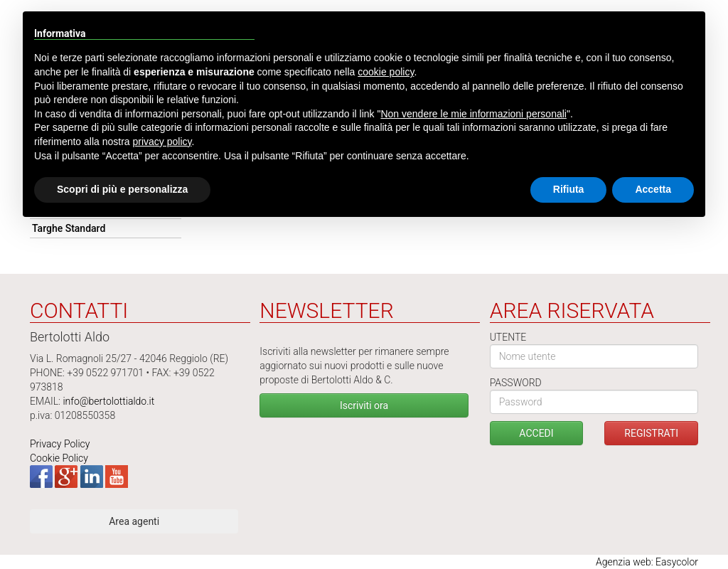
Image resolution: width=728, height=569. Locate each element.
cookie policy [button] (386, 72)
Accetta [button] (653, 189)
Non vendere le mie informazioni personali (473, 114)
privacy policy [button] (162, 142)
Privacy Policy (60, 444)
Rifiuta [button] (569, 189)
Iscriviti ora (364, 405)
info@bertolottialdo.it (108, 401)
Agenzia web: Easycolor (647, 562)
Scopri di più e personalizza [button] (122, 189)
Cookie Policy (59, 458)
